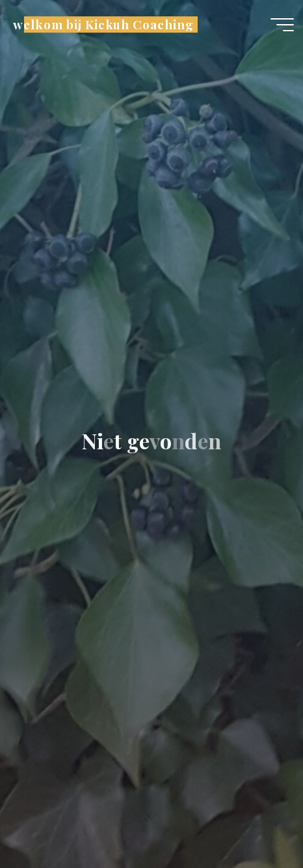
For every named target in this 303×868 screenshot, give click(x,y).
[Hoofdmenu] (282, 25)
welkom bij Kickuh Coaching (103, 24)
